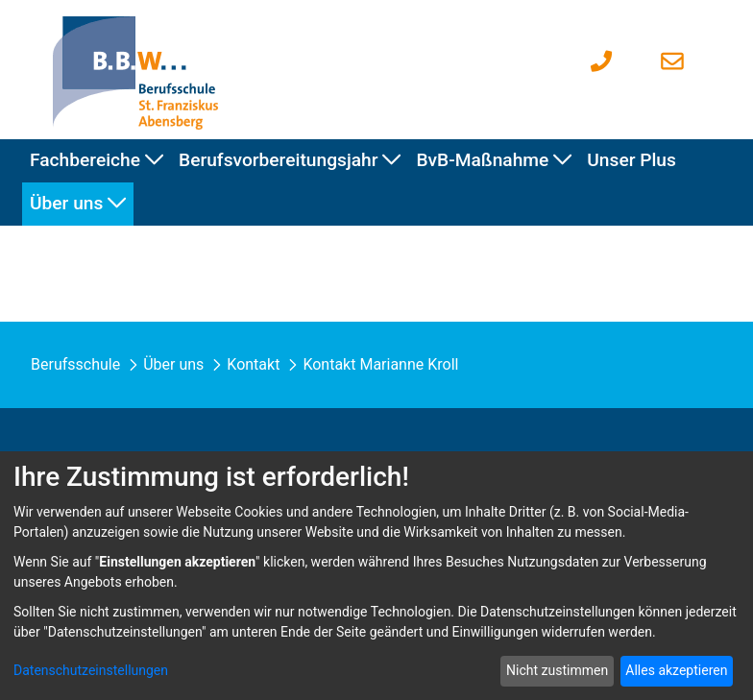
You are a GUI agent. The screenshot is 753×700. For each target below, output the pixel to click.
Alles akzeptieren (676, 670)
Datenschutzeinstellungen (91, 670)
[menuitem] (97, 161)
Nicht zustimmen (557, 670)
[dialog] (376, 576)
